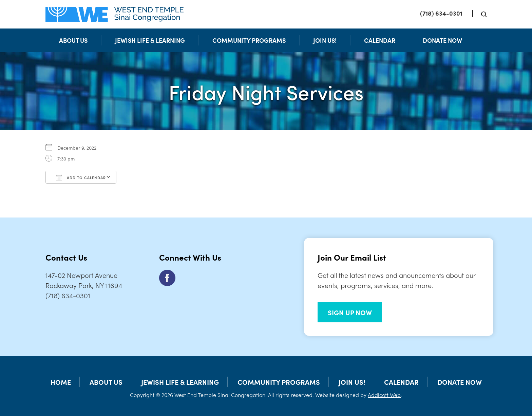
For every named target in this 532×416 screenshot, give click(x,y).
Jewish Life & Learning (150, 40)
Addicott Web (384, 395)
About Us (73, 40)
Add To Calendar (81, 177)
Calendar (380, 40)
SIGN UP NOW (350, 312)
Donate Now (442, 40)
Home (61, 382)
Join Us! (325, 40)
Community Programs (249, 40)
